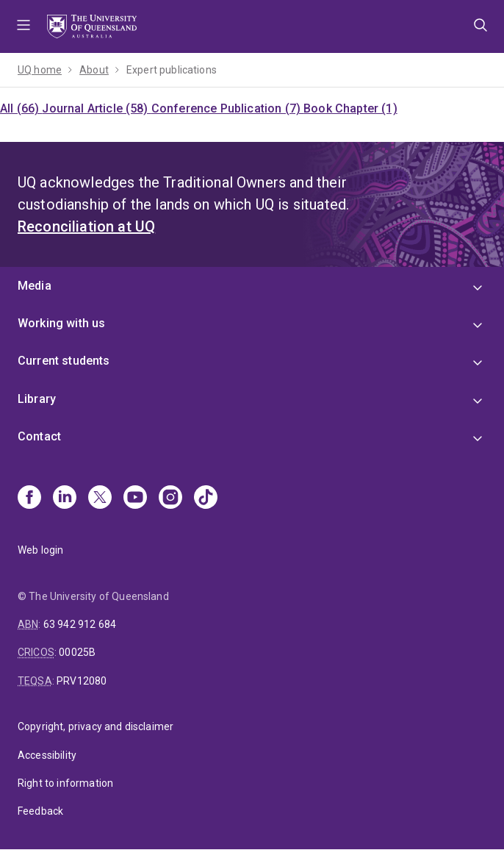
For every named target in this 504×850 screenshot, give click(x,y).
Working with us (61, 323)
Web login (40, 550)
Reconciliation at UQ (86, 226)
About (94, 70)
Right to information (65, 783)
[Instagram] (170, 499)
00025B (77, 652)
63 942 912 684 (80, 624)
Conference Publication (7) (227, 108)
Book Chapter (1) (350, 108)
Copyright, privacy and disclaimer (96, 726)
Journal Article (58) (96, 108)
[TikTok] (206, 499)
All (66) (21, 108)
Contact (39, 436)
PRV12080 (82, 681)
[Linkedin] (65, 499)
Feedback (40, 811)
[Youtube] (135, 499)
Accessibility (47, 755)
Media (35, 286)
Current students (64, 361)
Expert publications (172, 70)
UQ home (40, 70)
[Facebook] (29, 499)
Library (37, 399)
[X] (100, 499)
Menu (24, 26)
